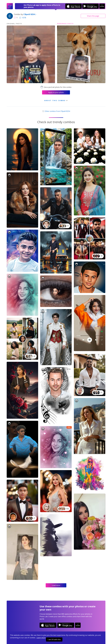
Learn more (41, 638)
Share (93, 16)
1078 (23, 18)
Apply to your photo (56, 92)
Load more (56, 585)
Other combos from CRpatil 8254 (56, 111)
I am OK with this (54, 639)
